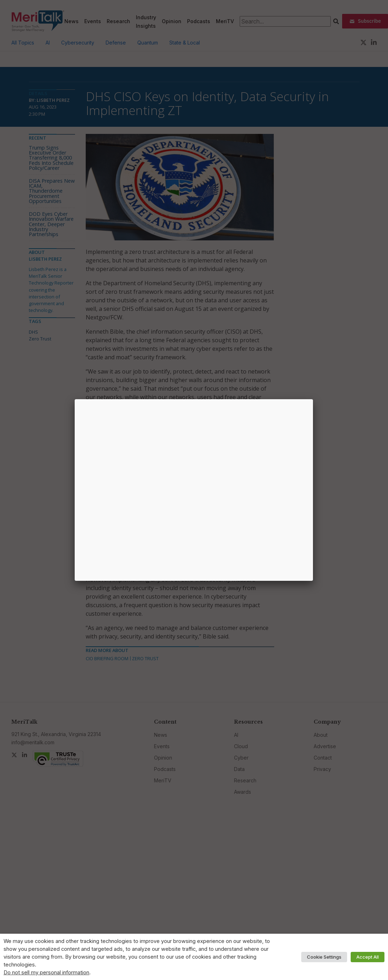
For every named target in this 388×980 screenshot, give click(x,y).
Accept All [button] (368, 957)
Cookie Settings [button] (324, 957)
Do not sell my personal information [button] (46, 973)
